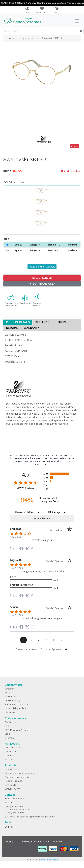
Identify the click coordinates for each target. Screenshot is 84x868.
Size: (7, 239)
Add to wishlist (71, 171)
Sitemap (9, 738)
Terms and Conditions (17, 705)
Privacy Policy (12, 700)
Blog (7, 734)
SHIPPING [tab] (63, 322)
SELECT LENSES (42, 278)
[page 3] (39, 640)
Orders (8, 756)
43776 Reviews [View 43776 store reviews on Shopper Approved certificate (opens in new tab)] (30, 488)
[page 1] (23, 640)
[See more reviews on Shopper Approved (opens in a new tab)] (33, 549)
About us (10, 712)
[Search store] (42, 31)
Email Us (9, 803)
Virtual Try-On (12, 789)
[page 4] (46, 640)
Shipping (9, 689)
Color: (8, 183)
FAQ (7, 726)
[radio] (59, 474)
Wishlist (9, 759)
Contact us (11, 722)
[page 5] (54, 640)
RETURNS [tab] (12, 328)
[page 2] (32, 640)
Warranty (10, 697)
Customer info (13, 748)
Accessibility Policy (15, 708)
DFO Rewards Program (17, 730)
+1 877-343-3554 (14, 799)
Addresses (11, 752)
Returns (9, 693)
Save (74, 146)
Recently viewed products (19, 773)
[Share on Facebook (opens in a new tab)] (21, 549)
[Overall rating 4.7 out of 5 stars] (26, 482)
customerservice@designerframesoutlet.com (30, 817)
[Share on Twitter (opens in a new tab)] (27, 549)
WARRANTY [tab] (31, 328)
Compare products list (17, 777)
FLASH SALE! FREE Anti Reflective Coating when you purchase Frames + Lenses (42, 3)
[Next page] (61, 640)
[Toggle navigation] (77, 21)
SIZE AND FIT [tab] (44, 322)
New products (13, 769)
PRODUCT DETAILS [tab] (18, 322)
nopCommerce (49, 860)
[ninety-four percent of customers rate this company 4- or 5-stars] (42, 500)
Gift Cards (10, 785)
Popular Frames (13, 781)
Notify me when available (42, 267)
